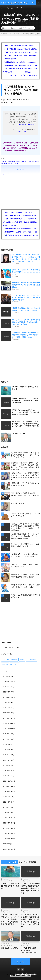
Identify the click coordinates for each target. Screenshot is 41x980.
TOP (2, 8)
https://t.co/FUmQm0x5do (26, 124)
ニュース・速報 (18, 28)
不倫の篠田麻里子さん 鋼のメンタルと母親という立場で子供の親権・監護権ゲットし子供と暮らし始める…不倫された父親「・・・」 (25, 466)
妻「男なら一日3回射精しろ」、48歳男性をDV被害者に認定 (25, 545)
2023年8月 (7, 802)
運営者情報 (27, 976)
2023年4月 (7, 823)
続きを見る (20, 169)
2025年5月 (7, 692)
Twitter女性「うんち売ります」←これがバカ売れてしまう (25, 515)
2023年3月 (7, 828)
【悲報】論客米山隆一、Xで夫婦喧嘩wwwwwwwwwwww (20, 62)
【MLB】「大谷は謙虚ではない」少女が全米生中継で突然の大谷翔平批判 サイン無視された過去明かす (20, 49)
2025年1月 (7, 713)
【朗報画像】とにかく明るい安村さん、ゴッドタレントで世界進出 (24, 555)
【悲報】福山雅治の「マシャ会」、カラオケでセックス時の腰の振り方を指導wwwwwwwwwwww (25, 536)
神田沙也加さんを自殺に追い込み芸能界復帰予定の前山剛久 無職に (25, 576)
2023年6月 (7, 812)
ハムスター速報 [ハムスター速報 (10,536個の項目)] (32, 660)
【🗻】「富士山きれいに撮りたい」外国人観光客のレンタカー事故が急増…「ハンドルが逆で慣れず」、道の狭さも (20, 69)
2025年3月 (7, 702)
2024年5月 (7, 755)
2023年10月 (7, 792)
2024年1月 (7, 776)
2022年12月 (7, 844)
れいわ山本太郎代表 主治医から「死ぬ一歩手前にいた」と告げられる (25, 586)
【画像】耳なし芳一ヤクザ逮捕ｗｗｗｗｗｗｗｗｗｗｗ (25, 484)
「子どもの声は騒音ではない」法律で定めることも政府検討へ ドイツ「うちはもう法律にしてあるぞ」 (26, 298)
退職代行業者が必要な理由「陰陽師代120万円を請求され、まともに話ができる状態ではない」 (26, 285)
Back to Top (21, 962)
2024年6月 (7, 750)
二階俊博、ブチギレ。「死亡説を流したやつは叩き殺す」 (25, 565)
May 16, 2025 (23, 132)
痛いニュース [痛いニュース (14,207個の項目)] (15, 664)
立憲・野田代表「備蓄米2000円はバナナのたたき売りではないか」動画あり (25, 494)
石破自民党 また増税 (10, 59)
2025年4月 (7, 697)
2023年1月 (7, 839)
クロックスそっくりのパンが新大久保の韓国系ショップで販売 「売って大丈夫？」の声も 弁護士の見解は (26, 322)
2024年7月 (7, 744)
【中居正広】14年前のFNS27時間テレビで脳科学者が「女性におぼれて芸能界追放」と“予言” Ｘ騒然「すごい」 (25, 335)
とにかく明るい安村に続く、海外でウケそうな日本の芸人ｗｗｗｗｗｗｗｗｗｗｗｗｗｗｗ (26, 272)
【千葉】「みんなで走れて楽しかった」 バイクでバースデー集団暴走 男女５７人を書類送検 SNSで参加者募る (20, 52)
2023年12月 (7, 781)
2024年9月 (7, 734)
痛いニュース (29, 28)
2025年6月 (7, 687)
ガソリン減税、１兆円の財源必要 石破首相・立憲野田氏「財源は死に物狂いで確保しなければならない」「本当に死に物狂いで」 (20, 56)
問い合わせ (10, 8)
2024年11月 (7, 723)
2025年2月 (7, 708)
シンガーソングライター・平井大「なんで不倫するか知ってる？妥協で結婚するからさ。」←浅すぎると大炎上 (20, 75)
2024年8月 (7, 739)
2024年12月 (7, 718)
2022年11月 (7, 849)
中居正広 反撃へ (17, 503)
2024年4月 (7, 760)
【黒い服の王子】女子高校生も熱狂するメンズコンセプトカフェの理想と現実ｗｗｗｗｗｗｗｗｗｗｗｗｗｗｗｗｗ (25, 476)
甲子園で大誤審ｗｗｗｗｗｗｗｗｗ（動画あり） (17, 72)
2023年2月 (7, 833)
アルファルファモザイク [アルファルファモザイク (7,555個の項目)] (10, 660)
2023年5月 (7, 818)
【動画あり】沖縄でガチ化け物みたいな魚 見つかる (19, 46)
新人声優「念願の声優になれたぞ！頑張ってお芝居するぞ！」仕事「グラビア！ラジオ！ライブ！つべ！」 (25, 455)
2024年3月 (7, 765)
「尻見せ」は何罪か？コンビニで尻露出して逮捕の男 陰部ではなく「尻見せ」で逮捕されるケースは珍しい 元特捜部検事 (25, 527)
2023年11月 (7, 786)
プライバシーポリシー (17, 976)
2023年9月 (7, 797)
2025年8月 (7, 676)
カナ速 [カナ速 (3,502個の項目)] (22, 660)
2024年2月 (7, 771)
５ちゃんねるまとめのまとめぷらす (26, 974)
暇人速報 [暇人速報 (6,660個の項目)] (5, 664)
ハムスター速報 (7, 881)
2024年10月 (7, 729)
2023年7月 (7, 807)
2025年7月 (7, 681)
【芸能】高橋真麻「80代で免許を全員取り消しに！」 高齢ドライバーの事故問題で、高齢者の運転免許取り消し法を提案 (20, 65)
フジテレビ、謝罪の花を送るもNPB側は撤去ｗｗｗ (25, 596)
